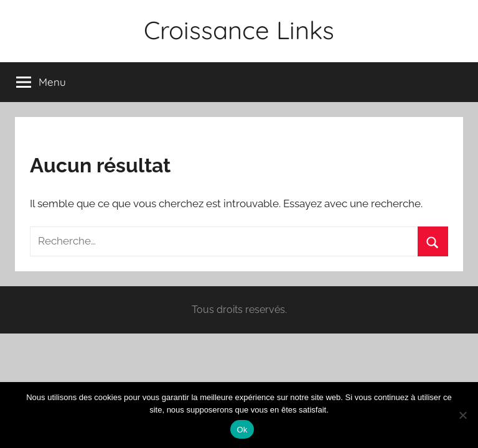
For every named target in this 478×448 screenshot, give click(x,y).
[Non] (462, 415)
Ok (242, 430)
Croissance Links (239, 30)
